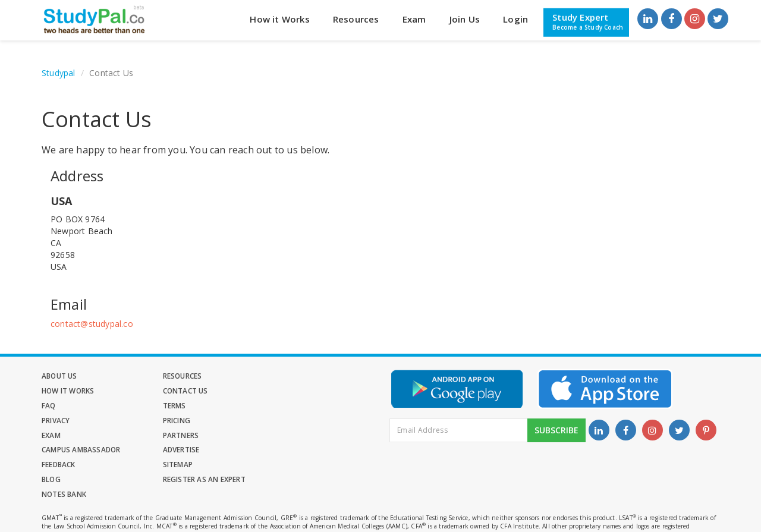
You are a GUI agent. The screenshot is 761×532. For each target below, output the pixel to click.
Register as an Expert (83, 451)
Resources (356, 19)
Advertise (280, 421)
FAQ (159, 391)
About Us (60, 376)
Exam (414, 19)
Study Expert (588, 21)
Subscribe (556, 434)
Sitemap (166, 436)
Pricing (165, 406)
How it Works (279, 19)
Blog (271, 436)
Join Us (465, 19)
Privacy (56, 406)
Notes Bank (174, 451)
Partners (60, 421)
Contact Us (65, 391)
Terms (273, 391)
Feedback (59, 436)
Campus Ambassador (191, 421)
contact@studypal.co (92, 324)
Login (515, 19)
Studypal (59, 73)
